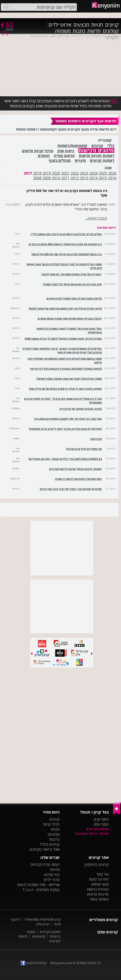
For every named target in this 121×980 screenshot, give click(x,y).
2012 (75, 178)
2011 (65, 178)
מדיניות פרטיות (98, 894)
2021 (65, 173)
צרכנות (54, 839)
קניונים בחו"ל (50, 844)
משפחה (63, 31)
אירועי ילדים (60, 25)
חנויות (97, 25)
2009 (47, 178)
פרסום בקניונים (98, 829)
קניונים (112, 25)
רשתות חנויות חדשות (97, 156)
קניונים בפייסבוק (97, 864)
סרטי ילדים (52, 880)
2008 (37, 178)
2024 (94, 173)
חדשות (94, 31)
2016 (112, 178)
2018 (37, 173)
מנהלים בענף (60, 161)
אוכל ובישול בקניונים (45, 849)
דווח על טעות (99, 879)
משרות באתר (99, 899)
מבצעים (81, 25)
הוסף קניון (101, 819)
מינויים (80, 161)
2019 (47, 173)
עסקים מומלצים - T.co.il (41, 890)
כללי (111, 146)
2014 (94, 178)
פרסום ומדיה (64, 156)
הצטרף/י (9, 28)
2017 (28, 173)
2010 (56, 178)
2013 (84, 178)
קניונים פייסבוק (33, 963)
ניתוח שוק (66, 151)
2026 (112, 173)
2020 (56, 173)
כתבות (79, 31)
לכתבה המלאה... (96, 218)
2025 (103, 173)
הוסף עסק (101, 824)
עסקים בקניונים (50, 932)
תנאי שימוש (100, 884)
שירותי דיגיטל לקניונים (92, 834)
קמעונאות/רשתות (72, 146)
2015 (103, 178)
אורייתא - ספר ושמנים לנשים (38, 885)
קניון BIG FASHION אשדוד (42, 919)
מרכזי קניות (51, 824)
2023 (84, 173)
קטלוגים (111, 31)
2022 (75, 173)
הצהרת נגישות (98, 889)
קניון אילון (43, 924)
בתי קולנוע (52, 875)
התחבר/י (5, 36)
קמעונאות (39, 936)
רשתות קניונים (102, 161)
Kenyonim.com (61, 963)
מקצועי (112, 37)
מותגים (44, 156)
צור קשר (102, 874)
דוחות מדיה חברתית (45, 864)
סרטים (55, 870)
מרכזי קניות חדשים (38, 151)
